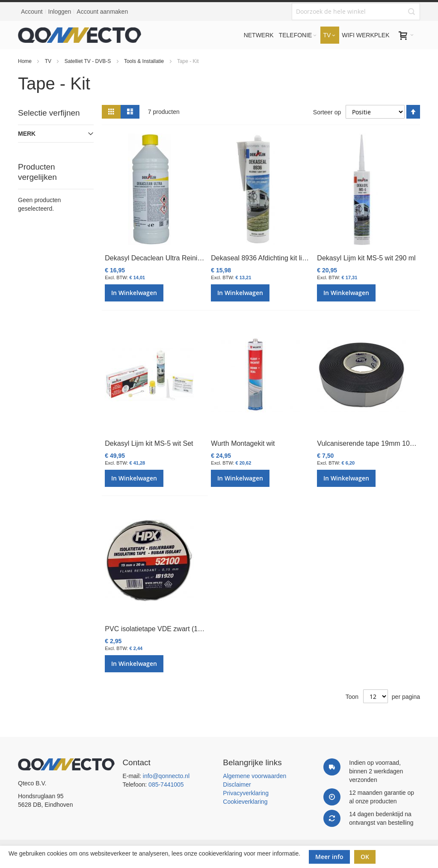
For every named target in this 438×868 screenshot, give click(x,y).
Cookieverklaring (245, 802)
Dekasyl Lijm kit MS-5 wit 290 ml (366, 258)
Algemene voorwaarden (255, 776)
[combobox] (356, 12)
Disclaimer (237, 784)
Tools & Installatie (145, 61)
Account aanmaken (102, 12)
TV (49, 61)
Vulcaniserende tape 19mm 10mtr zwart (377, 443)
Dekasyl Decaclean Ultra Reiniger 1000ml (168, 258)
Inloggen (60, 12)
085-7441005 (166, 784)
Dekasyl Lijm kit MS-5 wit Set (149, 443)
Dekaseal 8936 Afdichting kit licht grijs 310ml (278, 258)
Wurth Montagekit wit (243, 443)
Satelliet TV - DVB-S (89, 61)
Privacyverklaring (246, 793)
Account (32, 12)
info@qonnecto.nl (166, 776)
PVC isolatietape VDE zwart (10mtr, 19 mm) (171, 629)
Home (25, 61)
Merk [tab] (27, 134)
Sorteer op (327, 112)
